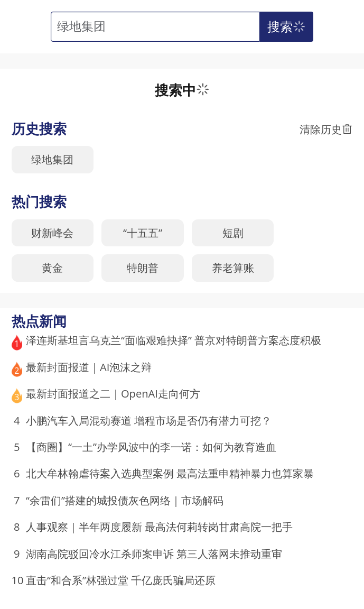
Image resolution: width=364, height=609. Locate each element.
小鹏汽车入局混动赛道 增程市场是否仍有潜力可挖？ (149, 420)
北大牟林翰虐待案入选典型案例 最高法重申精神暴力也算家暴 (170, 473)
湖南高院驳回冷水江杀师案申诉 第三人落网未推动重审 (154, 553)
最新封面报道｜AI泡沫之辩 (89, 367)
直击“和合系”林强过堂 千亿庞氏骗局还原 (121, 580)
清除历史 (326, 129)
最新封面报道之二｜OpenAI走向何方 (113, 393)
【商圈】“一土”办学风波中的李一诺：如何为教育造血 (151, 447)
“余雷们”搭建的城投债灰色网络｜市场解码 (125, 500)
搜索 (288, 26)
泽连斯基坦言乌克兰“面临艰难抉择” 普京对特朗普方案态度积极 (174, 340)
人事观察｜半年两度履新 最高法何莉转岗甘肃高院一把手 (159, 527)
